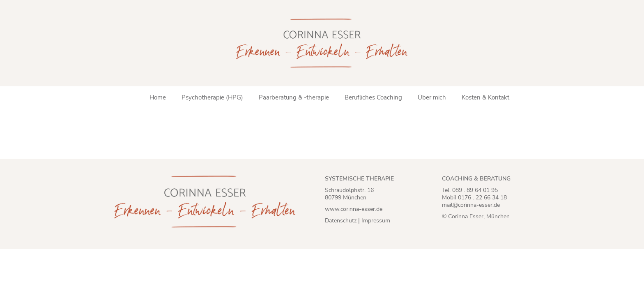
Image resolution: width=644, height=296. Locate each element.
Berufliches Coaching (373, 97)
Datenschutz (341, 221)
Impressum (376, 221)
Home (158, 97)
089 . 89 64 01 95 (475, 190)
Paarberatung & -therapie (294, 97)
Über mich (432, 97)
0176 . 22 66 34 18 (482, 198)
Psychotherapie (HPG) (212, 97)
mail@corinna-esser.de (471, 205)
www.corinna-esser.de (354, 209)
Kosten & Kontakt (485, 97)
